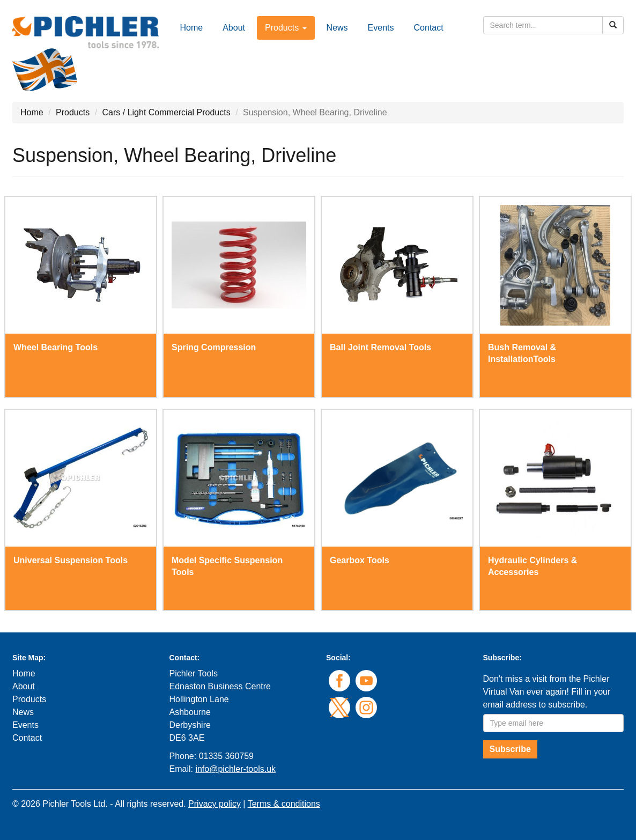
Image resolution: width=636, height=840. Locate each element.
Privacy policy (215, 804)
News (337, 28)
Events (381, 28)
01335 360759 (226, 756)
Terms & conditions (284, 804)
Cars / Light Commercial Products (167, 112)
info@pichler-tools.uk (235, 769)
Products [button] (286, 28)
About (234, 28)
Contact (429, 28)
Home (192, 28)
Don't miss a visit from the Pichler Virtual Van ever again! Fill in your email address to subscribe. (547, 692)
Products (73, 112)
